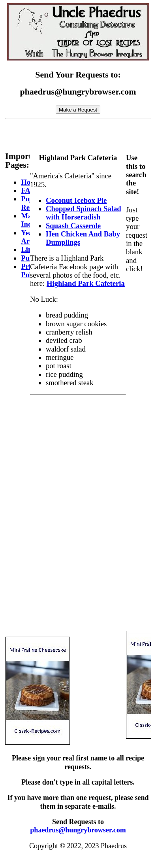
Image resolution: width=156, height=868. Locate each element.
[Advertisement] (80, 132)
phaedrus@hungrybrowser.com (78, 830)
